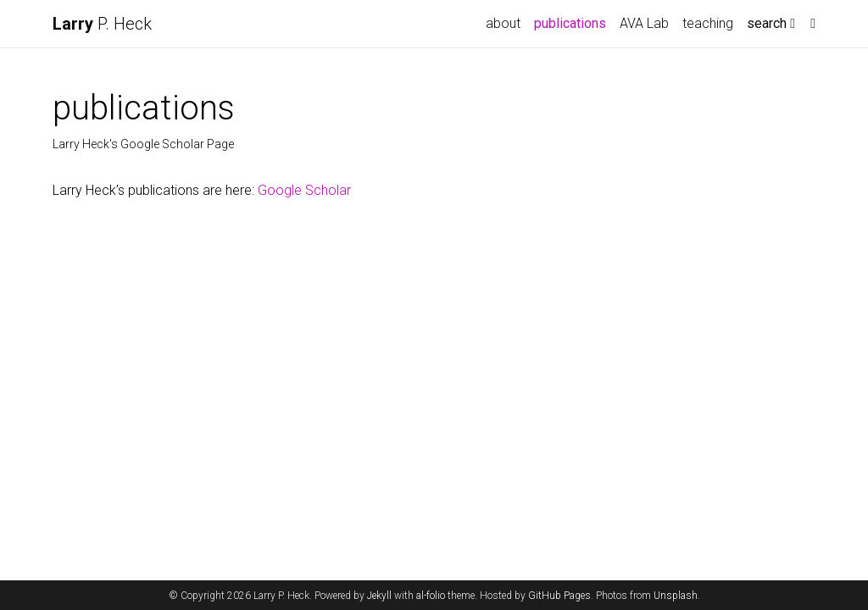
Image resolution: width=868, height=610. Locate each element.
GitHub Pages (559, 596)
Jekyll (379, 596)
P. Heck (102, 24)
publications (573, 22)
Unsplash (676, 596)
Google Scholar (304, 190)
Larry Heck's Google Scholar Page (143, 144)
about (503, 23)
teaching (708, 23)
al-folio (431, 596)
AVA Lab (644, 23)
